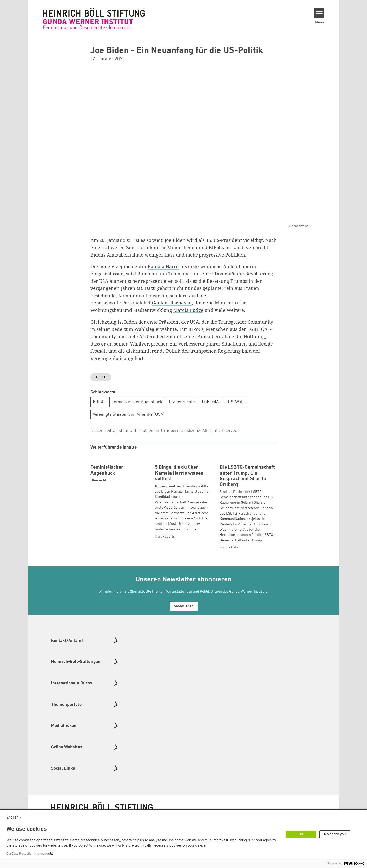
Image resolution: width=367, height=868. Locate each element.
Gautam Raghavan (172, 303)
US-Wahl (236, 402)
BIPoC (99, 402)
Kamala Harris (163, 266)
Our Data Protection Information (28, 854)
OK (301, 834)
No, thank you (335, 834)
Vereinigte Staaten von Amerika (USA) (129, 414)
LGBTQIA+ (211, 402)
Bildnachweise (298, 226)
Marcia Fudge (188, 310)
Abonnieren (184, 640)
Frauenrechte (182, 402)
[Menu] (319, 13)
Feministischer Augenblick (137, 402)
